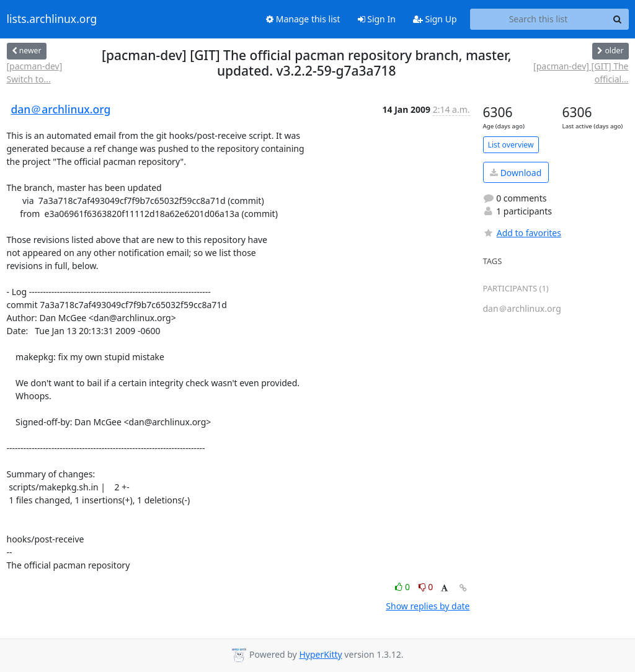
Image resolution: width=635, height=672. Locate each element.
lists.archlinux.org (52, 19)
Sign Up (435, 19)
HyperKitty (320, 654)
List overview (511, 145)
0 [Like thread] (403, 587)
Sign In (377, 19)
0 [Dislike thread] (426, 587)
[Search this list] (539, 19)
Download (516, 173)
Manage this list (303, 19)
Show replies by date (428, 606)
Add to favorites (522, 233)
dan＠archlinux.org (61, 109)
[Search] (618, 19)
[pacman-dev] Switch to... (35, 73)
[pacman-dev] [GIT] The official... (581, 73)
